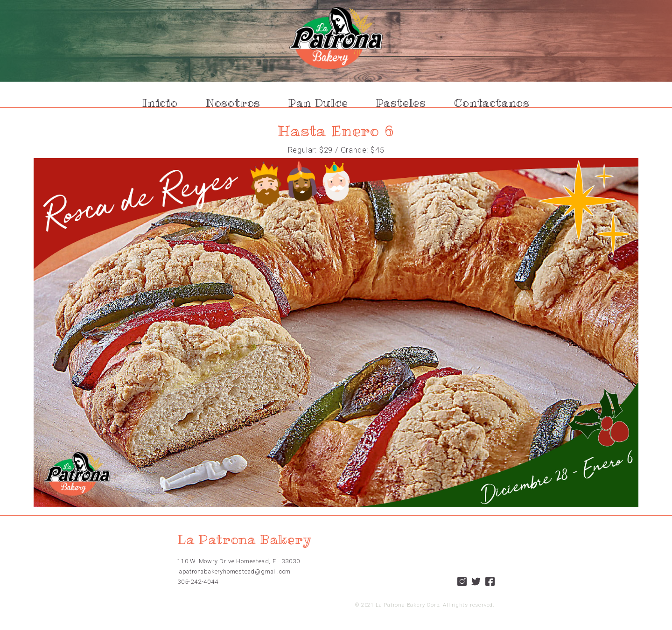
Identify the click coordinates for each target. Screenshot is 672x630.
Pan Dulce (318, 103)
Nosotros (233, 103)
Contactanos (492, 103)
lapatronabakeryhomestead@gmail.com (234, 571)
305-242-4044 (198, 582)
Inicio (160, 103)
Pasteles (401, 103)
